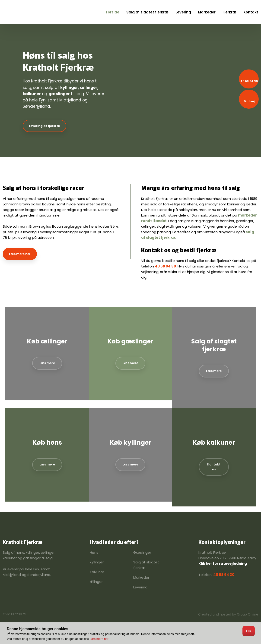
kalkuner (32, 94)
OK (249, 631)
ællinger (89, 88)
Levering (183, 12)
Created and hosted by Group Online (228, 614)
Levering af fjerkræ (45, 126)
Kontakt (251, 12)
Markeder (207, 12)
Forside (113, 12)
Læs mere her (20, 254)
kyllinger (69, 88)
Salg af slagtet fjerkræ (147, 12)
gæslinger (59, 94)
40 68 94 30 (165, 266)
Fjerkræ (229, 12)
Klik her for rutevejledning (223, 564)
